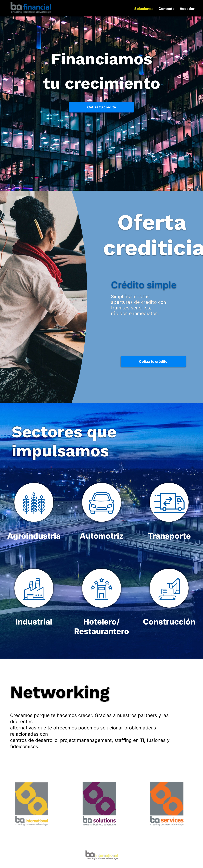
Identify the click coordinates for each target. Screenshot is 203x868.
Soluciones (144, 9)
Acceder (187, 9)
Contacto (167, 9)
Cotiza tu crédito (102, 107)
